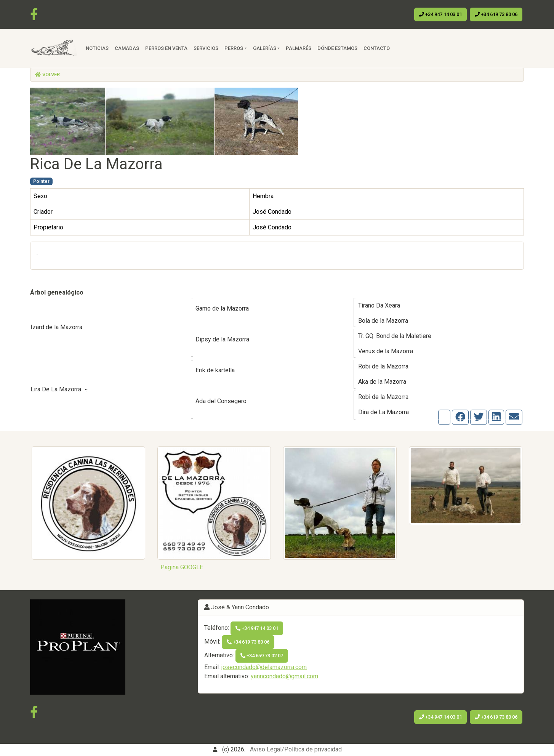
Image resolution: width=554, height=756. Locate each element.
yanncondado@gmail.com (284, 676)
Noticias (97, 48)
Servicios (206, 48)
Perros (234, 48)
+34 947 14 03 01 (440, 14)
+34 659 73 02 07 (262, 656)
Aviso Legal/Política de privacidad (296, 749)
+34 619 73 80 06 (496, 14)
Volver (47, 74)
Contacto (377, 48)
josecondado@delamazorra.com (264, 667)
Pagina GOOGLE (182, 567)
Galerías (265, 48)
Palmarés (299, 48)
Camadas (127, 48)
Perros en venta (166, 48)
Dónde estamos (337, 48)
